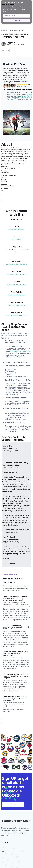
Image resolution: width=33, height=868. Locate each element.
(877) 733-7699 (16, 239)
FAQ (2, 851)
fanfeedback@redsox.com (17, 229)
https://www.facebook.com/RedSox (16, 264)
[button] (30, 4)
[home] (8, 4)
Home (3, 847)
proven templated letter (24, 98)
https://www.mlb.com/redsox (16, 295)
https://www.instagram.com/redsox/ (17, 274)
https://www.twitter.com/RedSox (16, 285)
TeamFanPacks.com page (21, 352)
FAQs (13, 99)
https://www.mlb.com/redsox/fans (16, 316)
